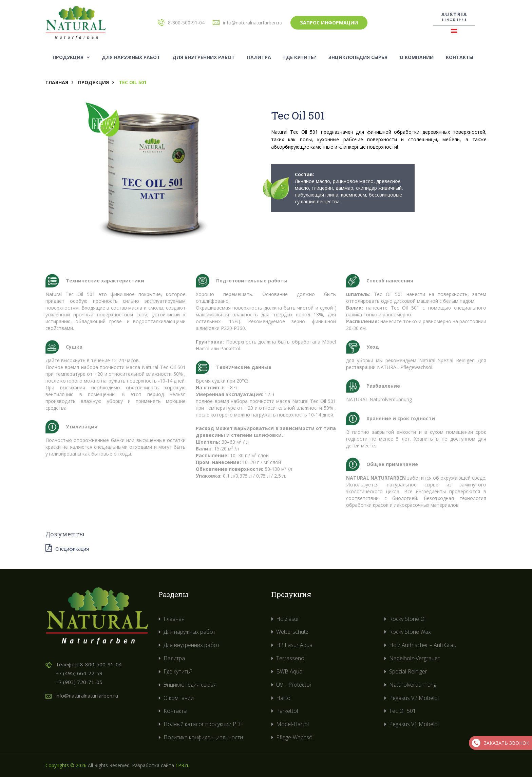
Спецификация (67, 548)
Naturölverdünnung (413, 685)
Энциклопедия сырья (358, 57)
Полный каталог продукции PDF (203, 724)
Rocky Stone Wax (410, 632)
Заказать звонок (500, 743)
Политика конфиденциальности (203, 737)
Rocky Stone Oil (408, 619)
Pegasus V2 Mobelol (414, 698)
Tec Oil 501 (403, 711)
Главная (57, 82)
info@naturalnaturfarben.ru (253, 23)
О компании (417, 57)
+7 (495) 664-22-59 (79, 673)
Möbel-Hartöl (292, 724)
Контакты (460, 57)
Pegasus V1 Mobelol (414, 724)
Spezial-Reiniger (408, 671)
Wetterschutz (292, 632)
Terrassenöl (291, 658)
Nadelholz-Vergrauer (414, 658)
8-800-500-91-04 (186, 23)
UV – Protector (294, 685)
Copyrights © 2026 (66, 765)
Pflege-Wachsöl (295, 737)
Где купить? (300, 57)
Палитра (259, 57)
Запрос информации (329, 23)
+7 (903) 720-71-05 (79, 682)
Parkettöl (287, 711)
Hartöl (284, 698)
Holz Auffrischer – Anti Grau (423, 645)
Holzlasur (288, 619)
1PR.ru (183, 765)
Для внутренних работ (204, 57)
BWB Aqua (289, 671)
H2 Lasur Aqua (294, 645)
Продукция (71, 57)
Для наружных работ (131, 57)
